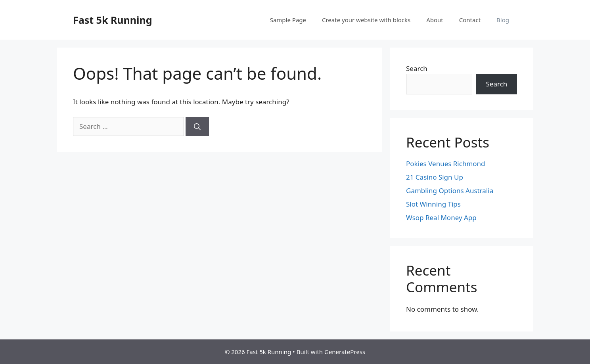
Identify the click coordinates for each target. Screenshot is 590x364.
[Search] (197, 126)
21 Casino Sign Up (435, 177)
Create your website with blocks (366, 20)
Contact (470, 20)
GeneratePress (345, 352)
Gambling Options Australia (450, 191)
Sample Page (288, 20)
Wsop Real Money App (441, 217)
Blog (503, 20)
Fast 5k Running (113, 20)
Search (417, 68)
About (435, 20)
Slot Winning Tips (433, 204)
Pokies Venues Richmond (446, 164)
